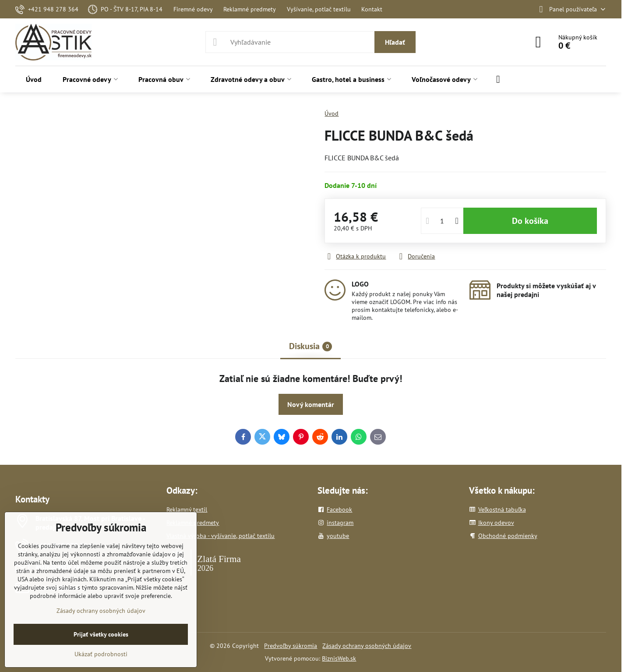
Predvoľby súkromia (291, 646)
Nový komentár (311, 404)
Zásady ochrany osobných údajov (367, 646)
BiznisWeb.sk (339, 658)
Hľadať (395, 42)
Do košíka (530, 221)
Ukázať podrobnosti (101, 654)
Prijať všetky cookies (101, 634)
